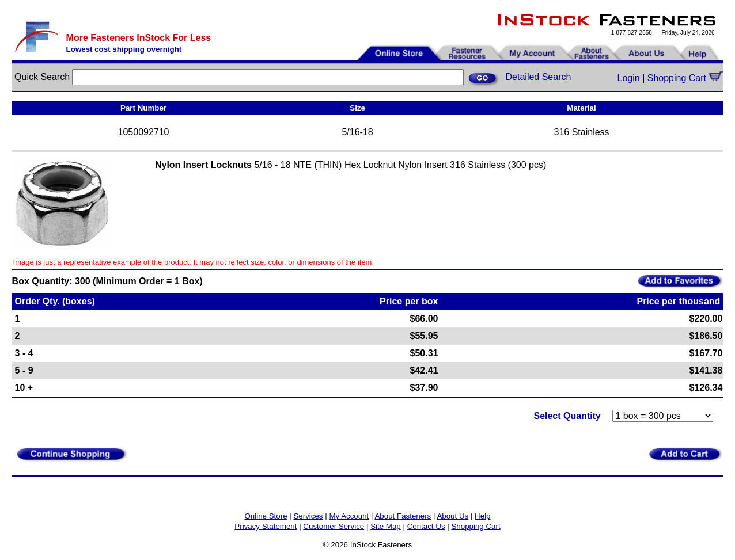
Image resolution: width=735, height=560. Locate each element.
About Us (452, 516)
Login (629, 78)
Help (482, 516)
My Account (349, 516)
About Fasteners (403, 516)
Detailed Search (539, 77)
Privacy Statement (266, 526)
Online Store (266, 516)
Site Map (386, 526)
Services (308, 516)
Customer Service (334, 526)
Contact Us (426, 526)
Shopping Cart (685, 78)
